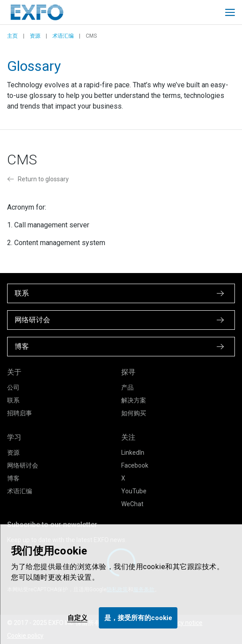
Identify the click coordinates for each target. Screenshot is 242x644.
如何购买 (134, 413)
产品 (127, 387)
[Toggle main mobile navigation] (230, 12)
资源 (35, 36)
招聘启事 (20, 413)
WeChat (132, 504)
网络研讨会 (23, 465)
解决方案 (134, 400)
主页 (12, 36)
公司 (13, 387)
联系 (13, 400)
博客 (13, 478)
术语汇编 (63, 36)
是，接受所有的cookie (138, 618)
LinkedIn (133, 453)
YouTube (134, 491)
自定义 (77, 618)
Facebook (135, 465)
